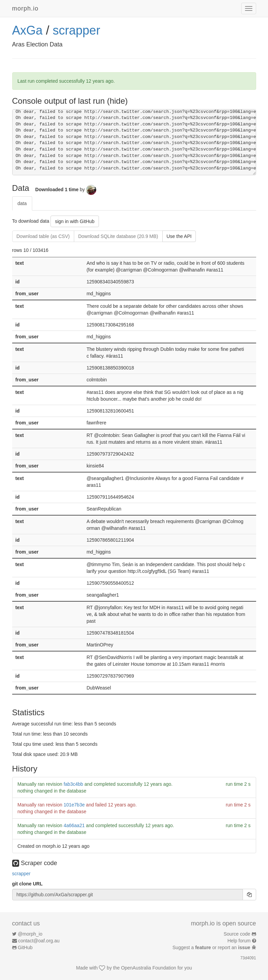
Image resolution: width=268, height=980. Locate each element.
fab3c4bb (74, 784)
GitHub (25, 947)
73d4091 (248, 958)
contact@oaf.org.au (39, 941)
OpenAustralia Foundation (149, 968)
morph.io (25, 8)
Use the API (179, 236)
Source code (237, 934)
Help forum (239, 941)
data (22, 203)
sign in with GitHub (75, 221)
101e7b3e (74, 805)
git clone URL (27, 884)
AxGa (27, 30)
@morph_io (30, 934)
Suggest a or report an (212, 947)
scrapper (77, 30)
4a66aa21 (74, 825)
